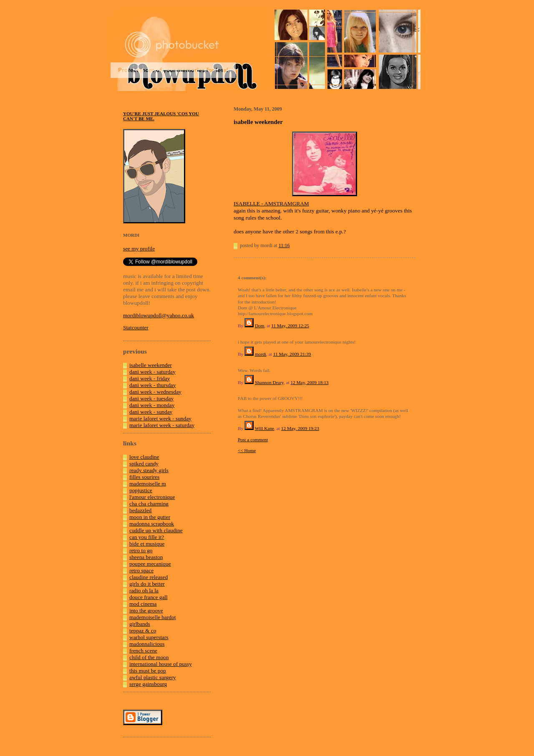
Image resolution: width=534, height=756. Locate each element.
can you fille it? (147, 537)
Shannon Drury (269, 382)
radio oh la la (144, 590)
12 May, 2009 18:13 (309, 382)
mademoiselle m (148, 484)
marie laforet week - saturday (162, 425)
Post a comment (253, 440)
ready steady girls (149, 470)
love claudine (144, 457)
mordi (261, 354)
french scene (143, 651)
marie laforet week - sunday (160, 418)
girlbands (140, 624)
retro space (141, 570)
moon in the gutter (150, 517)
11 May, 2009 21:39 (292, 354)
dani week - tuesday (151, 398)
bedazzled (140, 510)
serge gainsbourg (148, 684)
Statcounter (136, 327)
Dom (260, 326)
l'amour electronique (152, 497)
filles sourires (144, 477)
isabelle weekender (151, 365)
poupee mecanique (150, 564)
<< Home (247, 450)
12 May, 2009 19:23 (300, 428)
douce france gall (149, 597)
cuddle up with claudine (156, 530)
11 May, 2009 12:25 (290, 326)
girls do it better (147, 584)
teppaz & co (143, 631)
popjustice (141, 490)
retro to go (141, 550)
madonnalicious (147, 644)
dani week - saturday (152, 372)
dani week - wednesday (155, 392)
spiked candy (144, 464)
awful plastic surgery (153, 677)
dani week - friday (150, 378)
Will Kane (264, 428)
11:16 (284, 245)
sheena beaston (146, 557)
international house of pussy (161, 664)
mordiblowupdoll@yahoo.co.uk (159, 315)
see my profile (139, 249)
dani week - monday (152, 405)
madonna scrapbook (152, 524)
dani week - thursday (152, 385)
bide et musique (147, 544)
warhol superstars (149, 637)
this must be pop (148, 671)
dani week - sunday (151, 412)
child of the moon (149, 657)
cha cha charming (149, 504)
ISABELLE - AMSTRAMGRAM (271, 204)
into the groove (146, 611)
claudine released (149, 577)
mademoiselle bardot (152, 617)
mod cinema (143, 604)
